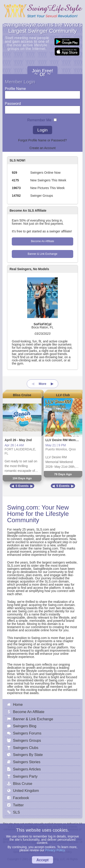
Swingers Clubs (26, 748)
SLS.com (43, 529)
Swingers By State (28, 755)
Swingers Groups (27, 740)
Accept (43, 860)
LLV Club (63, 395)
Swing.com (23, 507)
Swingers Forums (27, 733)
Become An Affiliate (42, 241)
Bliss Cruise (22, 395)
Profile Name (15, 88)
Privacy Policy (55, 850)
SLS (16, 812)
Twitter (18, 805)
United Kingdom (26, 791)
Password (13, 102)
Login (42, 130)
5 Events (22, 486)
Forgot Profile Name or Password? (42, 140)
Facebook (21, 798)
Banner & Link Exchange (42, 254)
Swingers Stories (27, 762)
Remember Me (39, 119)
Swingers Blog (25, 726)
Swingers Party (25, 776)
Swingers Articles (27, 769)
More (42, 384)
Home (18, 704)
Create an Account (42, 148)
